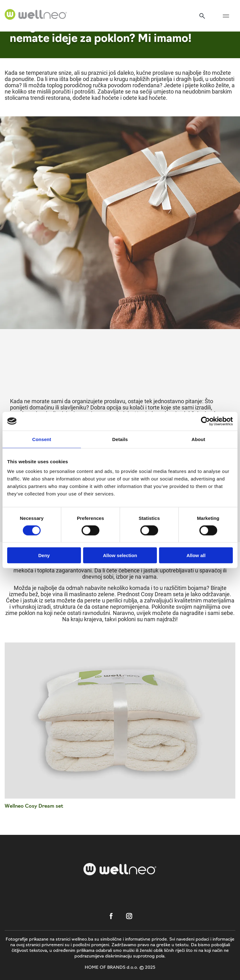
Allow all (196, 555)
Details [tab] (120, 439)
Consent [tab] (42, 439)
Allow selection (120, 555)
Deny (44, 555)
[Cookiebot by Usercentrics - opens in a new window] (205, 421)
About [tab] (198, 439)
